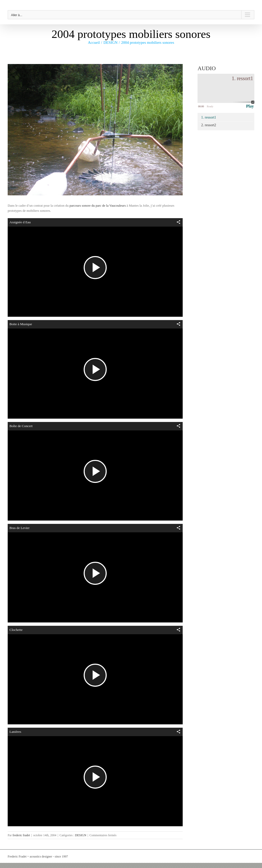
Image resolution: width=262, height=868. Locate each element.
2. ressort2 (209, 125)
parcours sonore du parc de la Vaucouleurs (97, 205)
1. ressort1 (209, 117)
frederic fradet (21, 835)
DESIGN (81, 835)
